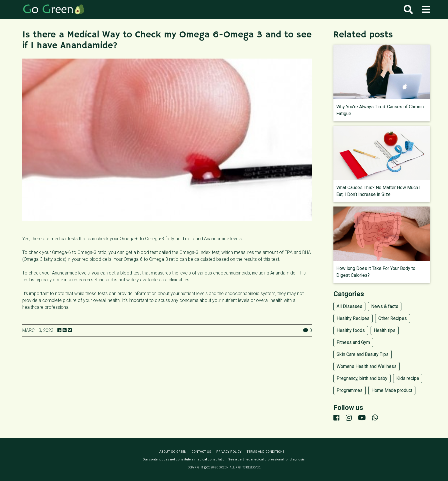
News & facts (385, 306)
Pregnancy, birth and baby (362, 378)
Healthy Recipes (353, 318)
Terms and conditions (266, 452)
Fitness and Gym (353, 342)
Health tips (385, 330)
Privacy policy (229, 452)
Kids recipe (408, 378)
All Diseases (349, 306)
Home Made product (392, 390)
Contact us (201, 452)
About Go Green (173, 452)
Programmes (350, 390)
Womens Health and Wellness (367, 366)
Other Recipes (393, 318)
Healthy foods (351, 330)
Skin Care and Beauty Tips (363, 354)
